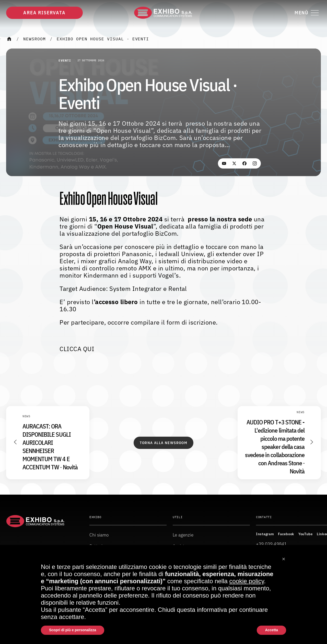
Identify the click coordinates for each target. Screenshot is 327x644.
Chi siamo (99, 535)
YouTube (306, 534)
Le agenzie (183, 535)
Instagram (265, 534)
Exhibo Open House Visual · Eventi (103, 39)
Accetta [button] (271, 630)
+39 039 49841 (271, 544)
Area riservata (44, 13)
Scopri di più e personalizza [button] (73, 630)
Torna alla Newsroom (164, 443)
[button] (284, 557)
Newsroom (34, 39)
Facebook (286, 534)
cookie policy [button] (247, 581)
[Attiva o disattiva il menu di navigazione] (308, 13)
